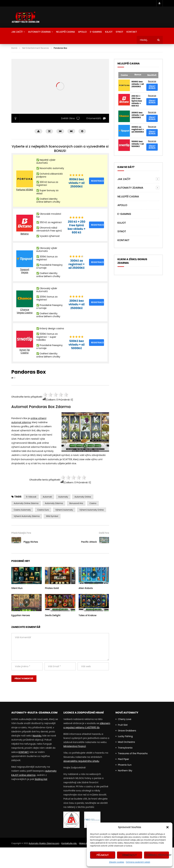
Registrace (97, 181)
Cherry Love (125, 719)
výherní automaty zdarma (27, 516)
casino (93, 503)
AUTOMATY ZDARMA (39, 32)
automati (47, 497)
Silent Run (17, 588)
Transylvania (125, 748)
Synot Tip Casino (24, 351)
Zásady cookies (117, 862)
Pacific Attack (89, 542)
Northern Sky (125, 771)
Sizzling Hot (41, 779)
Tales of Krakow (88, 615)
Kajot (109, 32)
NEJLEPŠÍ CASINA (66, 32)
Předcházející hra (21, 533)
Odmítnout (129, 855)
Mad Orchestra (126, 742)
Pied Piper (123, 759)
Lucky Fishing (125, 736)
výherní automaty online (92, 510)
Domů (14, 48)
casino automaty (22, 510)
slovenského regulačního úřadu (81, 761)
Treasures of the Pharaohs (133, 753)
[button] (167, 827)
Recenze (152, 81)
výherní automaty (64, 510)
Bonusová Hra (76, 503)
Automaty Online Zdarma (26, 503)
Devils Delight (53, 615)
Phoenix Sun (125, 765)
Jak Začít (17, 32)
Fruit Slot (123, 725)
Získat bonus (152, 87)
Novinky (37, 736)
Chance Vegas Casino (25, 311)
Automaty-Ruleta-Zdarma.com (44, 843)
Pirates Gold (52, 588)
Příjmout (103, 855)
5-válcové (31, 497)
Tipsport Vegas (25, 271)
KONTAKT (24, 752)
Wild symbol (52, 516)
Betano (25, 234)
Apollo (82, 32)
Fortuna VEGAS (25, 190)
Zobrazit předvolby (157, 855)
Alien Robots (86, 588)
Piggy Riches (31, 542)
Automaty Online (83, 497)
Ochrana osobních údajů (138, 862)
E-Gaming (96, 32)
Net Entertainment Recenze (35, 48)
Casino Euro (43, 510)
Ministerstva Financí (75, 746)
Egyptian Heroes (21, 615)
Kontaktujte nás (69, 843)
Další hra (104, 533)
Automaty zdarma (54, 503)
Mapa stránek (86, 843)
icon (27, 575)
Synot (119, 32)
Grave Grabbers (127, 731)
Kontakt (132, 32)
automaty (63, 497)
